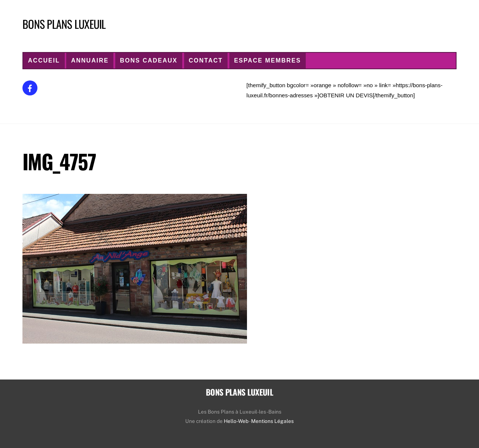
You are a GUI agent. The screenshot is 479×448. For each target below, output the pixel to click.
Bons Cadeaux (149, 60)
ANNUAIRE (90, 60)
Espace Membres (267, 60)
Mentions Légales (272, 421)
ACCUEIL (44, 60)
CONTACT (206, 60)
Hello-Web (236, 421)
